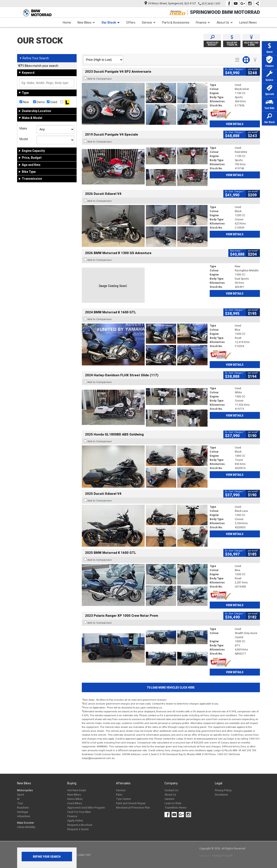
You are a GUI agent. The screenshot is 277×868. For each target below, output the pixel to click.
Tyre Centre (123, 799)
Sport (21, 795)
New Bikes (86, 22)
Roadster (23, 808)
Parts (119, 795)
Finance (203, 22)
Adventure (24, 816)
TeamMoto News (176, 808)
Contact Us (171, 790)
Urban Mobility (26, 827)
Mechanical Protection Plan (133, 808)
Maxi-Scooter (26, 823)
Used (52, 102)
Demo (39, 102)
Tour (20, 803)
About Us (225, 22)
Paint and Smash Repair (131, 803)
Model (24, 139)
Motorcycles (25, 790)
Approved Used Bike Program (86, 808)
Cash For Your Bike (79, 812)
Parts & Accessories (176, 22)
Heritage (23, 812)
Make (23, 128)
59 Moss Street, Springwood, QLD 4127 (170, 3)
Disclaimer (221, 795)
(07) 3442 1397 (211, 4)
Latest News (248, 22)
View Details (235, 124)
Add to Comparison (100, 79)
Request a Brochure (80, 825)
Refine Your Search (34, 58)
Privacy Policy (223, 790)
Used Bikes (75, 803)
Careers (169, 799)
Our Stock (111, 22)
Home (67, 22)
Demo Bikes (75, 799)
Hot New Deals (77, 790)
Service (149, 22)
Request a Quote (78, 829)
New (24, 102)
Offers (131, 22)
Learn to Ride (173, 803)
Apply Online (75, 821)
